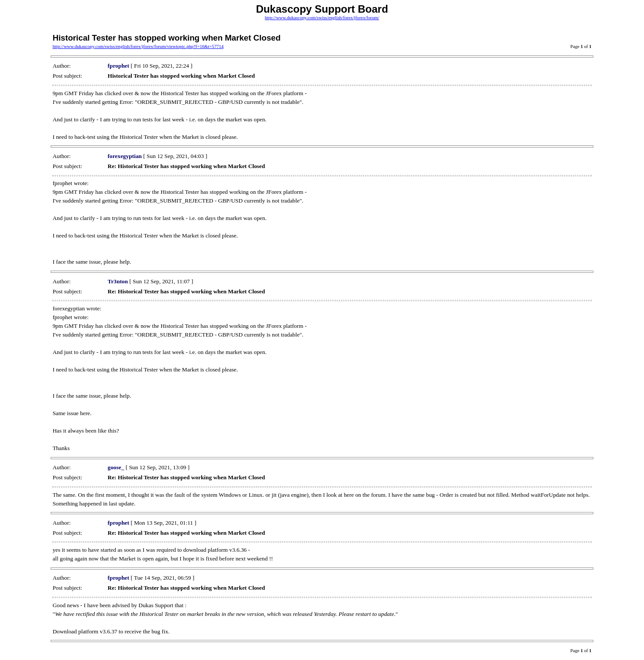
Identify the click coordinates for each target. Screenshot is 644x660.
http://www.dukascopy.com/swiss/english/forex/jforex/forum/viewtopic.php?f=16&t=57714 (138, 46)
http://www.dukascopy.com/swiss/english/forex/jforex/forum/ (322, 18)
